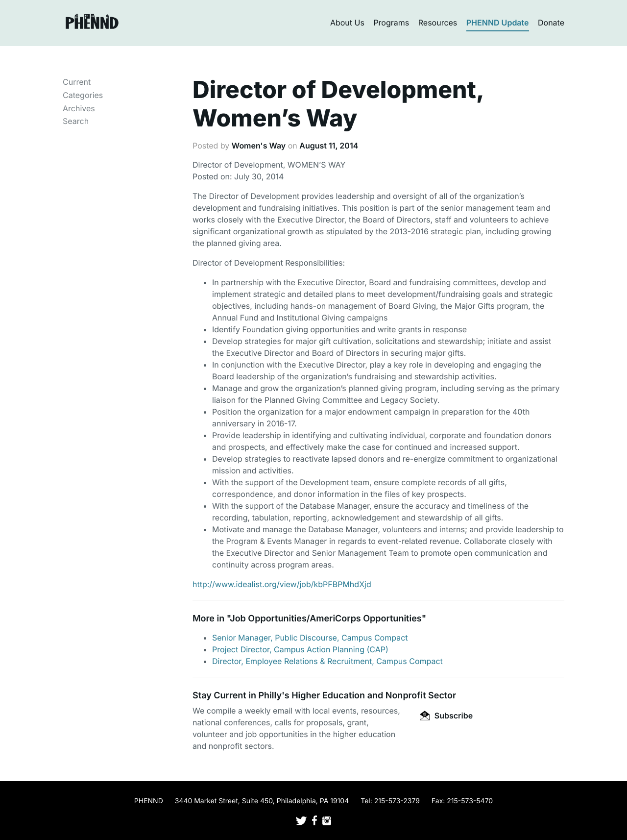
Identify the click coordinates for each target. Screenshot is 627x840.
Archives (79, 108)
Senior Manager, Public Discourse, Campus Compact (310, 638)
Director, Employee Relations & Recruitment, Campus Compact (327, 661)
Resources (438, 23)
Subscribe (446, 716)
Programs (391, 23)
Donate (551, 23)
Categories (83, 95)
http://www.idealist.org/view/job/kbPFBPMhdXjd (282, 584)
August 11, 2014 (329, 146)
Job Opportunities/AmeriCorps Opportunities (326, 619)
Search (76, 121)
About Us (347, 23)
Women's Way (259, 146)
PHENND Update (498, 23)
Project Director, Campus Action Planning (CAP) (300, 649)
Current (77, 82)
